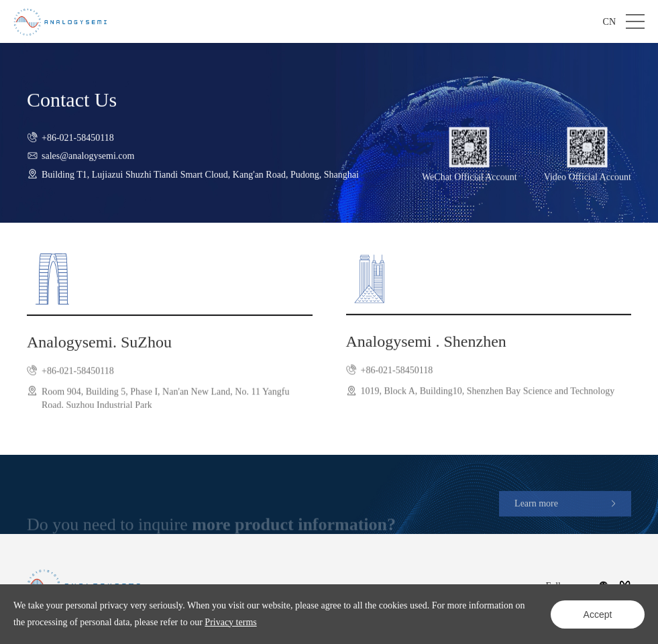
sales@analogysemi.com (88, 164)
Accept (598, 614)
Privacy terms (230, 622)
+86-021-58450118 (78, 145)
